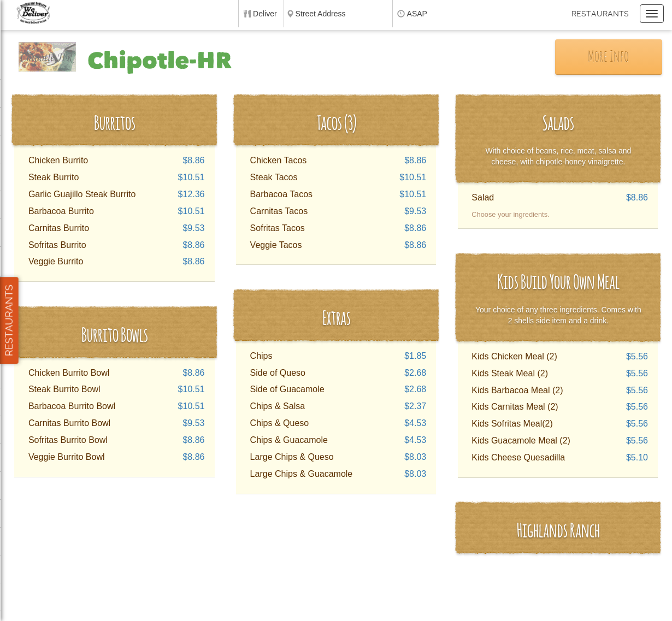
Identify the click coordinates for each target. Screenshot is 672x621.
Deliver (265, 14)
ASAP (417, 14)
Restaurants (600, 14)
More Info (608, 57)
